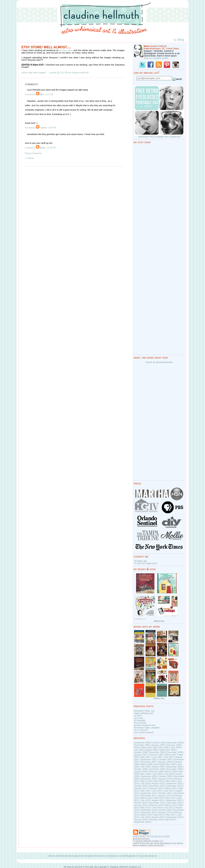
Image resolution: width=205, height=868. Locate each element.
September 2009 (149, 776)
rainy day (139, 718)
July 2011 (169, 791)
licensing (71, 856)
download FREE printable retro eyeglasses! (160, 137)
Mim (42, 94)
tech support (40, 73)
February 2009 (156, 771)
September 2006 (167, 750)
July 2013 (169, 808)
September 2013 (149, 810)
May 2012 (171, 798)
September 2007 (149, 759)
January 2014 (165, 812)
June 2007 (157, 757)
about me (136, 856)
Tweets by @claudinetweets (159, 362)
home (154, 856)
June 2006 (176, 747)
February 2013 (156, 805)
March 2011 (171, 788)
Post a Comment (33, 153)
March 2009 (171, 771)
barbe (42, 148)
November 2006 (157, 752)
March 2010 (147, 781)
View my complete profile (156, 58)
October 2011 (165, 793)
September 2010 (174, 783)
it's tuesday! (140, 720)
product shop (83, 856)
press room (118, 856)
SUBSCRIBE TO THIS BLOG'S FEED (151, 837)
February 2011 (156, 788)
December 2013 (149, 812)
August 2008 (158, 767)
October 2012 (141, 803)
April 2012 (159, 798)
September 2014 (174, 817)
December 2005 (142, 745)
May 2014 (171, 815)
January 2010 (165, 779)
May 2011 (146, 791)
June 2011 (157, 791)
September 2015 (142, 822)
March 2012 (147, 798)
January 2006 (158, 745)
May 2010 (171, 781)
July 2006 (139, 750)
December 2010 (174, 786)
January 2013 (141, 805)
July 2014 (145, 817)
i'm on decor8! (141, 730)
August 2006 (151, 750)
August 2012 (158, 800)
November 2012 (157, 803)
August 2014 (158, 817)
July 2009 (169, 774)
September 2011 (149, 793)
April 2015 (170, 820)
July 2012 (145, 800)
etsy (31, 73)
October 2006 (141, 752)
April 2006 (152, 747)
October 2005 (159, 743)
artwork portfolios (56, 856)
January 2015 (141, 820)
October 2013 (165, 810)
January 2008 (165, 762)
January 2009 (141, 771)
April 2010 (159, 781)
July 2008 (145, 767)
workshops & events (101, 856)
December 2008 (174, 769)
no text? (138, 716)
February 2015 (156, 820)
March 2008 (147, 764)
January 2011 (141, 788)
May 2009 (146, 774)
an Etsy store (66, 50)
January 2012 (165, 795)
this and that (140, 723)
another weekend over (145, 725)
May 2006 (164, 747)
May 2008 (171, 764)
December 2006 (174, 752)
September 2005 (142, 743)
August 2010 (158, 783)
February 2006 (174, 745)
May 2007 (146, 757)
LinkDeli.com (140, 619)
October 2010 (141, 786)
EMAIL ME (142, 561)
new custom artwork (144, 732)
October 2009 (165, 776)
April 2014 (159, 815)
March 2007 (171, 755)
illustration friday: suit (144, 711)
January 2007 (141, 755)
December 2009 (149, 779)
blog (128, 856)
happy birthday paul (144, 713)
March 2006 (140, 747)
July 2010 (145, 783)
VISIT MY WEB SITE (147, 564)
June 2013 (157, 808)
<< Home (30, 158)
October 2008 (141, 769)
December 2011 (149, 795)
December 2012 (174, 803)
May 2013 (146, 808)
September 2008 (174, 767)
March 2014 (147, 815)
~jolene (43, 128)
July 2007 (169, 757)
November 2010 (157, 786)
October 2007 (165, 759)
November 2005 (175, 743)
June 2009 (157, 774)
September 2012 (174, 800)
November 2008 (157, 769)
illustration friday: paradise (147, 728)
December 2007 (149, 762)
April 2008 (159, 764)
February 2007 (156, 755)
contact (146, 856)
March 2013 (171, 805)
